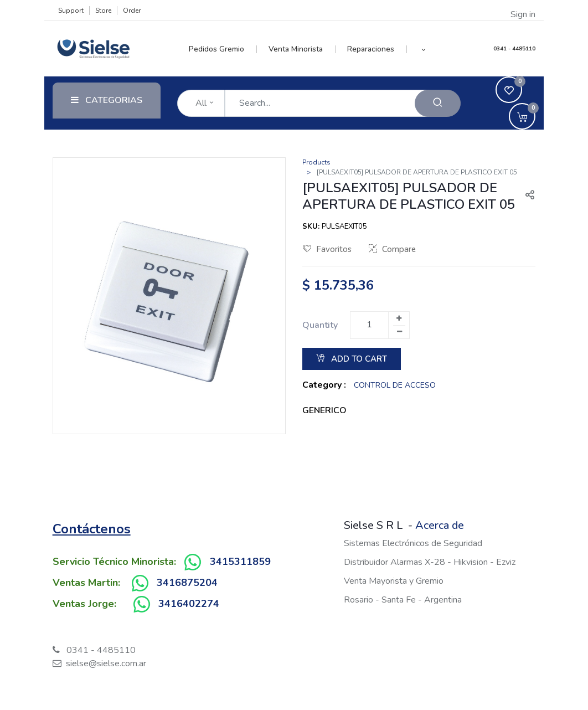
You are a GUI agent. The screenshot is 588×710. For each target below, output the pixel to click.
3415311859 (240, 562)
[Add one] (399, 318)
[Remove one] (399, 332)
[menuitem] (223, 49)
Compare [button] (392, 249)
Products (316, 162)
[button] (424, 49)
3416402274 (189, 604)
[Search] (438, 103)
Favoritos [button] (327, 249)
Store (103, 11)
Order (132, 11)
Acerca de (440, 525)
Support (71, 11)
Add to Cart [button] (352, 359)
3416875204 (187, 583)
